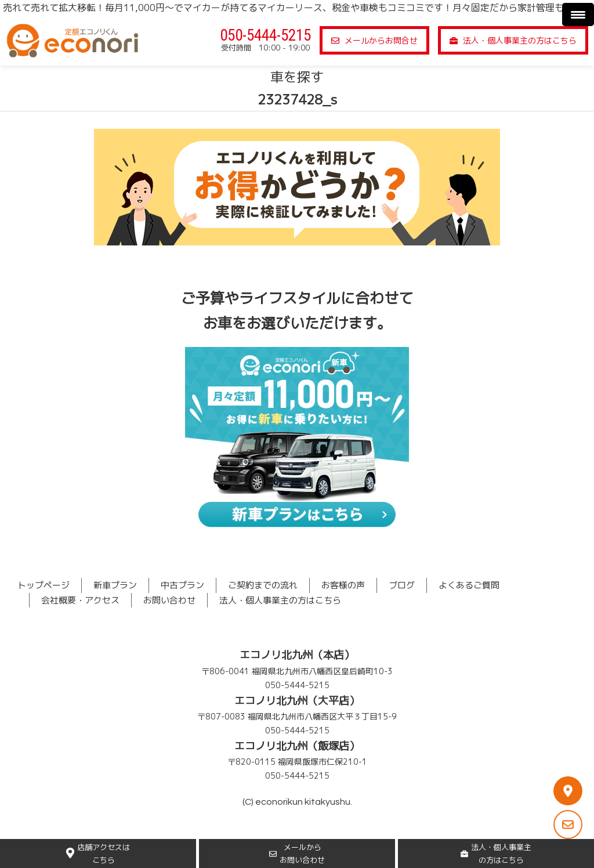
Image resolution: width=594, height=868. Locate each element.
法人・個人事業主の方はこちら (513, 40)
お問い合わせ (169, 600)
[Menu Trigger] (578, 15)
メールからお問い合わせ (297, 853)
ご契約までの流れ (263, 585)
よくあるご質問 (469, 585)
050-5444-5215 (265, 35)
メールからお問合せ (374, 40)
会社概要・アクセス (80, 600)
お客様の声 (343, 585)
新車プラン (115, 585)
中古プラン (182, 585)
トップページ (44, 585)
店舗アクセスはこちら (98, 853)
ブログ (402, 585)
